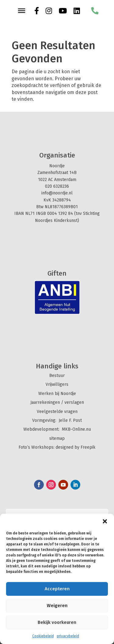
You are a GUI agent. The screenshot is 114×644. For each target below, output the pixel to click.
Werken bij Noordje (57, 394)
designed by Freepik (76, 447)
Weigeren (57, 606)
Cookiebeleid (43, 636)
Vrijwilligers (57, 384)
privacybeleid (68, 636)
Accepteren (57, 589)
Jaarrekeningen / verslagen (57, 402)
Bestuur (57, 376)
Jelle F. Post (70, 420)
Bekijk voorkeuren (57, 622)
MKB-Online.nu (76, 429)
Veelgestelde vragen (57, 412)
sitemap (57, 438)
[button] (105, 521)
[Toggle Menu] (22, 11)
